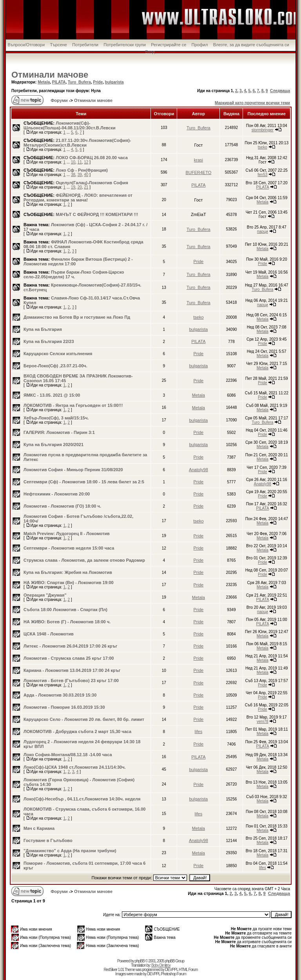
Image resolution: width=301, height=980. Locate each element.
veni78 (262, 721)
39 (80, 175)
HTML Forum (188, 970)
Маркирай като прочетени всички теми (252, 103)
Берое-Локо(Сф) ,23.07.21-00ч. (55, 366)
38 (73, 175)
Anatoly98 (199, 470)
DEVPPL (171, 970)
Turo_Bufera (79, 82)
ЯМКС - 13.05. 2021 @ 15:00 (52, 395)
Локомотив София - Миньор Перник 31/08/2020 (73, 470)
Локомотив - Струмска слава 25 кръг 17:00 (69, 658)
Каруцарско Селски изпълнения (58, 354)
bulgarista (114, 82)
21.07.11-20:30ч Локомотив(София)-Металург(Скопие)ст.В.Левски (77, 143)
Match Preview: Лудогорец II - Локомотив (67, 534)
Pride (98, 82)
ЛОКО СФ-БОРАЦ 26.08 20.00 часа (92, 158)
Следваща (280, 91)
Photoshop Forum (173, 974)
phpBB (140, 961)
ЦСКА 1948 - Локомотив (49, 634)
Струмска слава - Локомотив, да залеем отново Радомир (84, 560)
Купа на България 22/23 (49, 341)
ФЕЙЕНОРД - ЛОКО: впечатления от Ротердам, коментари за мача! (78, 198)
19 (73, 187)
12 (86, 162)
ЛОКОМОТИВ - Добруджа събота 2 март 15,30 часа (77, 731)
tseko (263, 147)
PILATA (59, 82)
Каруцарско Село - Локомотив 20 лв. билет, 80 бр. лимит (84, 719)
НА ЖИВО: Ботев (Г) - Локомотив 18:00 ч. (67, 622)
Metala (44, 82)
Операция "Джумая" (45, 595)
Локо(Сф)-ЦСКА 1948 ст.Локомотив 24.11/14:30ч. (75, 767)
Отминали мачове (50, 75)
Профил (200, 45)
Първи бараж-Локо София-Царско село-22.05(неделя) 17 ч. (74, 274)
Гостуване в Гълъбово (48, 840)
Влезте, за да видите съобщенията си (251, 45)
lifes (199, 731)
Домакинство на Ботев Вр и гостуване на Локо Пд (77, 317)
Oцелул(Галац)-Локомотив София (92, 183)
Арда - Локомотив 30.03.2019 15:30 (60, 695)
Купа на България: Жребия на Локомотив (68, 572)
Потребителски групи (125, 45)
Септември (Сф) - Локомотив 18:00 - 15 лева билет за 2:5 (84, 482)
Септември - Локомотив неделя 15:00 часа (69, 548)
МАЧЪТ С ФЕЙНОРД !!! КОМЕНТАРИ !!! (97, 214)
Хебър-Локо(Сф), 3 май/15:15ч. (56, 418)
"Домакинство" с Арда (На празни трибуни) (70, 851)
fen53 (262, 175)
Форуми (59, 100)
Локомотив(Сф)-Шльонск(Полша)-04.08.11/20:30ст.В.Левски (70, 125)
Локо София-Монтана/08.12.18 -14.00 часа (68, 755)
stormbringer (263, 130)
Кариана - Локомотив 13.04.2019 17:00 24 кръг (72, 670)
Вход (150, 52)
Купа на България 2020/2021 (53, 445)
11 (80, 162)
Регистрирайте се (169, 45)
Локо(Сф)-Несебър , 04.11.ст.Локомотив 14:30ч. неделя (82, 799)
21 (86, 187)
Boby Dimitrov (161, 965)
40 (86, 175)
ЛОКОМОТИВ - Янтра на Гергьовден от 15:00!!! (73, 405)
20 (80, 187)
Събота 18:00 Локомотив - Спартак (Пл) (65, 610)
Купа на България (43, 329)
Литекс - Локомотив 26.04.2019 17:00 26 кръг (70, 646)
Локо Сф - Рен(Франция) (82, 170)
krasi (199, 160)
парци (263, 231)
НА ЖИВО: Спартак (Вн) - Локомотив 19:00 (69, 583)
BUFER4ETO (198, 172)
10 (73, 162)
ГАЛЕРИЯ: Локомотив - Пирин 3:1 (59, 432)
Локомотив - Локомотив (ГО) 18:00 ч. (62, 506)
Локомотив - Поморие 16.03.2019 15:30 (64, 707)
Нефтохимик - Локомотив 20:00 (57, 494)
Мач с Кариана (39, 828)
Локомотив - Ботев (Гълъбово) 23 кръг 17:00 (71, 681)
